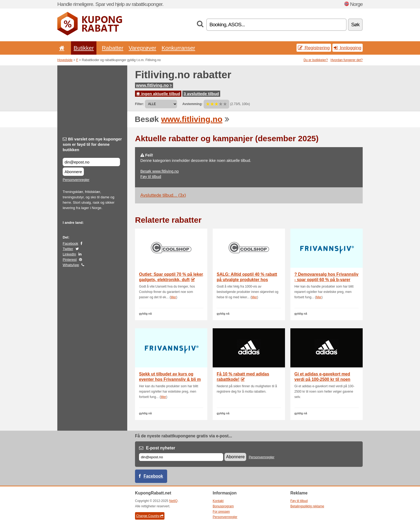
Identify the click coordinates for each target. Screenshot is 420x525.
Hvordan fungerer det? (347, 60)
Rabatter (112, 48)
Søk (355, 25)
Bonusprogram (223, 506)
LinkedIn (69, 254)
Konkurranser (178, 48)
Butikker (84, 48)
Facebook (70, 243)
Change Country (150, 516)
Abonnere (73, 172)
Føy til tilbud (151, 177)
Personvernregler (76, 180)
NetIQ (173, 501)
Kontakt (218, 501)
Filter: (139, 104)
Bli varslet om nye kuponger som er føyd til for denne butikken (92, 144)
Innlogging (348, 48)
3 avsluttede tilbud (201, 94)
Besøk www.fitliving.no (160, 171)
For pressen (221, 512)
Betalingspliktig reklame (307, 506)
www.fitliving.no (154, 85)
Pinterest (70, 260)
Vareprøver (142, 48)
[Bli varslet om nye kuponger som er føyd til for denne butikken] (91, 162)
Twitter (68, 249)
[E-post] (181, 457)
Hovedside (65, 60)
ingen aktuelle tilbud (158, 94)
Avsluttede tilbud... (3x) (163, 195)
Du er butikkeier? (316, 60)
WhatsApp (71, 265)
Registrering (314, 48)
